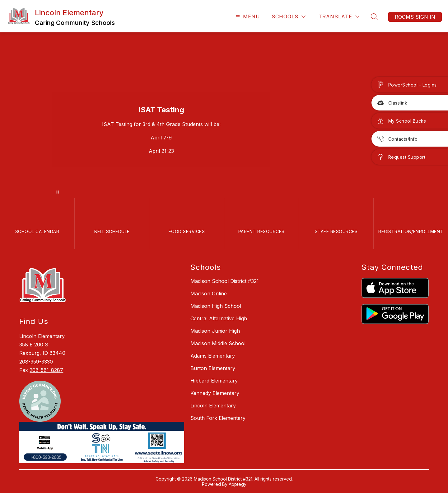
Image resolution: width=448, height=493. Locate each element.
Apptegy (238, 484)
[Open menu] (247, 17)
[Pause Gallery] (58, 192)
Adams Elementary (213, 356)
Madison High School (216, 306)
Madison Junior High (215, 331)
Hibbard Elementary (214, 381)
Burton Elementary (213, 368)
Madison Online (209, 293)
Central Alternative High (219, 318)
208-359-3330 (36, 362)
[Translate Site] (339, 17)
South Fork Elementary (218, 418)
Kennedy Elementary (215, 393)
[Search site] (375, 17)
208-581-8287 (46, 370)
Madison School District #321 (225, 281)
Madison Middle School (218, 343)
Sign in (425, 17)
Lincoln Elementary (213, 406)
